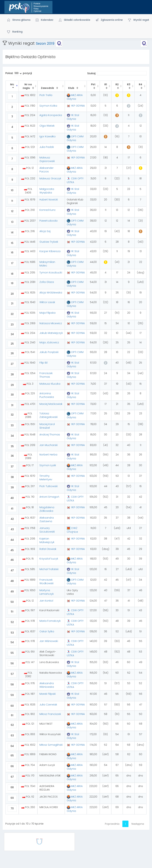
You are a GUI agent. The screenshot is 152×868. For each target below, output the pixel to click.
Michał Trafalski (49, 569)
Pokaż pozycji (19, 74)
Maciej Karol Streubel (47, 426)
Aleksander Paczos (46, 170)
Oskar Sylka (47, 631)
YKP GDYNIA (76, 106)
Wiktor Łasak (47, 302)
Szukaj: (117, 73)
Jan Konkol (46, 601)
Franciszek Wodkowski (46, 582)
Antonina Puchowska (47, 395)
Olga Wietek (47, 126)
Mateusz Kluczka (50, 384)
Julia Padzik (47, 147)
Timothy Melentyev (46, 478)
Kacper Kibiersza (50, 251)
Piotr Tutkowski (49, 486)
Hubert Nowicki (49, 200)
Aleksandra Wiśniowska (47, 685)
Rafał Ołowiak (48, 549)
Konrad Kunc (48, 210)
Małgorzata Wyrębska (47, 191)
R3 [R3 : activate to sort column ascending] (129, 84)
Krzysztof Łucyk (49, 559)
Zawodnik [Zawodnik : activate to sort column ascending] (48, 88)
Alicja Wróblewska (51, 293)
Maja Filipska (47, 313)
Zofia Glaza (47, 282)
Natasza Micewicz (51, 323)
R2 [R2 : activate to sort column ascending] (117, 84)
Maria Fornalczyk (50, 621)
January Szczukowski (47, 530)
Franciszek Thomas (46, 375)
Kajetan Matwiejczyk (47, 540)
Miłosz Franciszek (50, 714)
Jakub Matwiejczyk (51, 333)
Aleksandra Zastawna (47, 519)
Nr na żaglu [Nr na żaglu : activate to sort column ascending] (27, 86)
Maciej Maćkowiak (51, 404)
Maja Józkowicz (49, 342)
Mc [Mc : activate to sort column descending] (12, 84)
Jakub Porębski (49, 352)
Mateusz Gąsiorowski (47, 159)
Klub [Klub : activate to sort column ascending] (71, 88)
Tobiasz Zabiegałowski (49, 415)
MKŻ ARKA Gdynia (75, 97)
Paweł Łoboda (48, 221)
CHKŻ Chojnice (72, 530)
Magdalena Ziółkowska (47, 509)
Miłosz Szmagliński (51, 745)
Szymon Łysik (48, 465)
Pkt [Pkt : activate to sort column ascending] (93, 84)
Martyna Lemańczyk (47, 592)
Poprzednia (112, 824)
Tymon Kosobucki (51, 273)
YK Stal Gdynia (73, 117)
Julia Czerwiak (48, 705)
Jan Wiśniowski (49, 641)
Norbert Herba (48, 455)
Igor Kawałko (48, 136)
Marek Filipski (48, 694)
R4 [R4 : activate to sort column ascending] (140, 84)
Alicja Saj (45, 231)
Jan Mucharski (49, 445)
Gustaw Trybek (49, 242)
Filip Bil (43, 363)
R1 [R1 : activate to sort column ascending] (106, 84)
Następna (138, 824)
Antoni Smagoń (49, 497)
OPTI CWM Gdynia (75, 138)
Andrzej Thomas (50, 435)
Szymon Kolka (48, 106)
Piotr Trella (46, 95)
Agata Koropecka (51, 115)
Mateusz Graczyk (50, 178)
